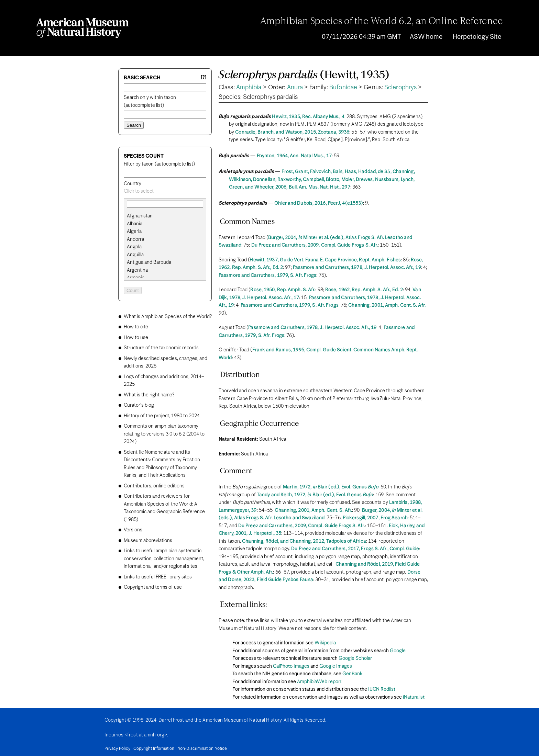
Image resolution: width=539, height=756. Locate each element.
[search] (165, 224)
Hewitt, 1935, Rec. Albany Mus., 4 (308, 117)
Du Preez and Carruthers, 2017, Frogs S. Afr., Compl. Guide (355, 549)
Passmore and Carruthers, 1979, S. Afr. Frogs (267, 275)
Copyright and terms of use (153, 587)
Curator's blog (139, 405)
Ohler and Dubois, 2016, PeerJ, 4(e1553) (319, 203)
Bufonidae (343, 88)
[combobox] (165, 191)
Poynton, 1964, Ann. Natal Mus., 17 (294, 156)
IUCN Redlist (382, 689)
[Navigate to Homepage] (82, 28)
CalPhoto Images (291, 666)
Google (398, 651)
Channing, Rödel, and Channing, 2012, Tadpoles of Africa (304, 541)
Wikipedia (325, 643)
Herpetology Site (477, 37)
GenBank (352, 674)
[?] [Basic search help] (203, 77)
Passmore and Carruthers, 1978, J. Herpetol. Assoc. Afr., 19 (357, 268)
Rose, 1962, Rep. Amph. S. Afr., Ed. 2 (364, 290)
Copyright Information (154, 749)
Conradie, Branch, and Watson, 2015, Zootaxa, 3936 (292, 132)
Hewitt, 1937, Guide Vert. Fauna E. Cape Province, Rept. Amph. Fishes (325, 260)
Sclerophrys (400, 88)
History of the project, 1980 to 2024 (162, 416)
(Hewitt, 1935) (304, 75)
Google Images (336, 666)
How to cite (136, 327)
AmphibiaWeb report (319, 682)
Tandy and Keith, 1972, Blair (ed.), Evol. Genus (315, 495)
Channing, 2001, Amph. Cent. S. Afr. (387, 305)
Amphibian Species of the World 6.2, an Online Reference (382, 22)
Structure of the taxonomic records (161, 348)
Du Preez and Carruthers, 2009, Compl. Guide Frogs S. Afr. (315, 245)
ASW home (426, 37)
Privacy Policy (117, 749)
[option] (168, 216)
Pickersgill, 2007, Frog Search (375, 518)
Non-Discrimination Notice (202, 749)
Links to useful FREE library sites (158, 577)
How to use (136, 338)
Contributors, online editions (154, 486)
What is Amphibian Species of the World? (168, 317)
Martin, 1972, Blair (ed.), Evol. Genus (331, 487)
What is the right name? (149, 395)
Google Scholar (355, 658)
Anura (295, 88)
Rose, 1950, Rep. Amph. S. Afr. (283, 290)
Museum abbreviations (148, 541)
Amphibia (249, 88)
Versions (133, 530)
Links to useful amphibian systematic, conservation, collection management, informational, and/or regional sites (164, 559)
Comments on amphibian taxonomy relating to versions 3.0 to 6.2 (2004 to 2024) (164, 434)
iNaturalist (414, 697)
